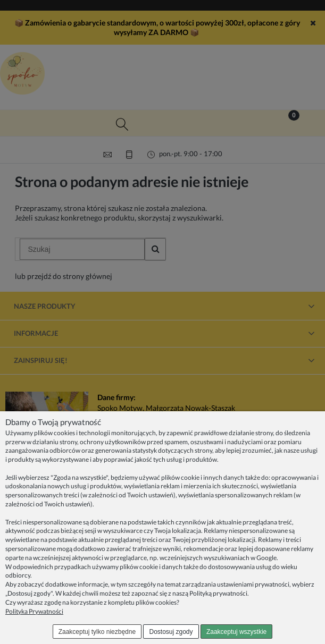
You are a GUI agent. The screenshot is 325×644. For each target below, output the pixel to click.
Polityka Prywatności (34, 611)
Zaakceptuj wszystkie (236, 632)
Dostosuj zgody (171, 632)
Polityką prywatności (218, 593)
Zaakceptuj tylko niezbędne (97, 632)
